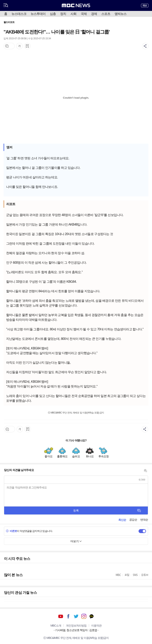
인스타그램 (84, 616)
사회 (73, 14)
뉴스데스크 (19, 14)
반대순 (144, 520)
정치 (63, 14)
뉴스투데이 (38, 14)
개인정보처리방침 (76, 626)
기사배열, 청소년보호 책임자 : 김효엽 (76, 630)
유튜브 (61, 616)
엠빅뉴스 (121, 14)
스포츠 (106, 14)
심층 (53, 14)
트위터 (76, 616)
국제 (84, 14)
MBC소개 (56, 626)
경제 (94, 14)
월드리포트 (9, 22)
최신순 (122, 520)
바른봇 (11, 531)
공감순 (133, 520)
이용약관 (96, 626)
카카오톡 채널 (92, 616)
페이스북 (68, 616)
